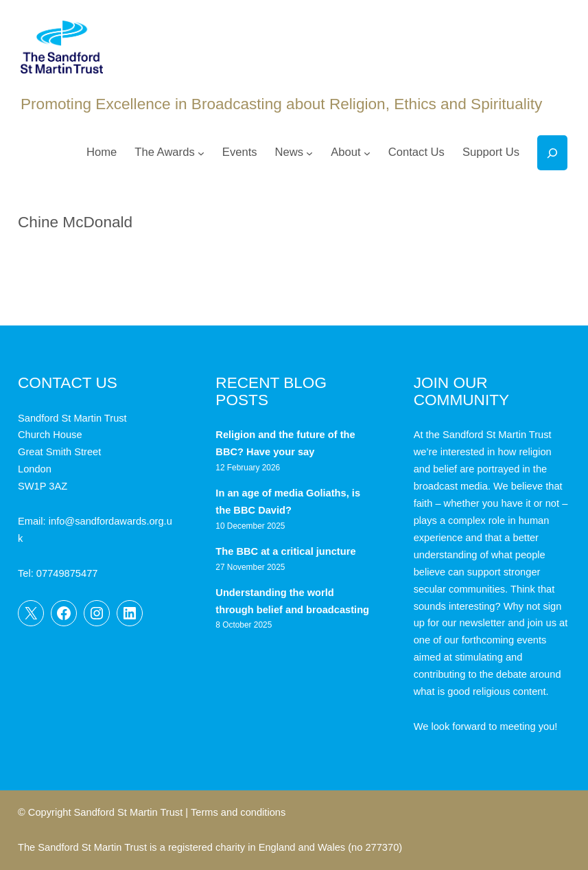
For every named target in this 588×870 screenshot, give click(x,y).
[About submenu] (367, 153)
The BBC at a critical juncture (285, 551)
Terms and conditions (238, 812)
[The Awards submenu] (201, 153)
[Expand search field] (552, 153)
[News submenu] (309, 153)
